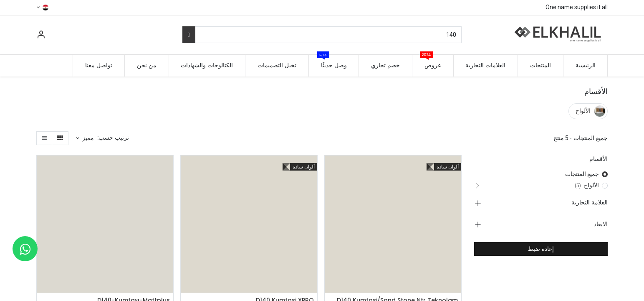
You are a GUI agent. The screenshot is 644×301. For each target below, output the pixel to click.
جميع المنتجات (582, 174)
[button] (85, 138)
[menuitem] (586, 66)
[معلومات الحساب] (41, 36)
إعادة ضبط (541, 249)
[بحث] (189, 35)
